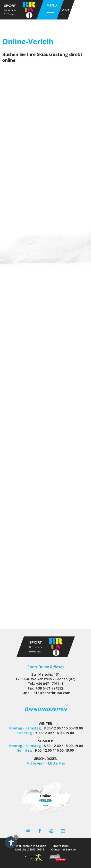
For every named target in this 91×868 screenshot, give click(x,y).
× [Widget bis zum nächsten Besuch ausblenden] (16, 837)
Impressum (61, 846)
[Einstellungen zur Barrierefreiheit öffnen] (11, 842)
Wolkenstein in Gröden (31, 846)
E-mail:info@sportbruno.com (45, 693)
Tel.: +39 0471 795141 (45, 684)
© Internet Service (63, 849)
